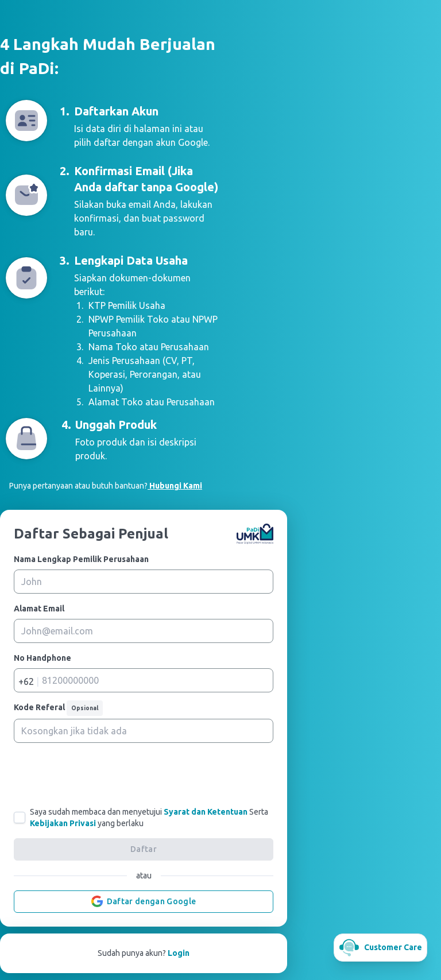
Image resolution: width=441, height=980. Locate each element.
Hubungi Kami (175, 486)
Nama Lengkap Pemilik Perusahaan (81, 559)
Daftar (144, 849)
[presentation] (144, 774)
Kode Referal (58, 708)
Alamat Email (39, 609)
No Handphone (42, 658)
